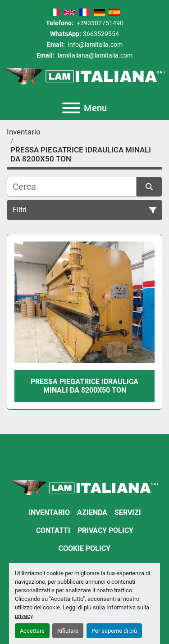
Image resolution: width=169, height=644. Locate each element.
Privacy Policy (105, 530)
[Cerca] (72, 187)
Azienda (92, 512)
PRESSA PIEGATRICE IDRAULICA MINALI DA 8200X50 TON (84, 386)
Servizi (128, 512)
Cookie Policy (84, 548)
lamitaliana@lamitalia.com (94, 55)
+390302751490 (99, 23)
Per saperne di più (114, 631)
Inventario (49, 512)
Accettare (32, 631)
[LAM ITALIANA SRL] (84, 487)
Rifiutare (68, 631)
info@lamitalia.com (95, 45)
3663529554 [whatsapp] (101, 34)
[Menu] (71, 108)
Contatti (53, 530)
